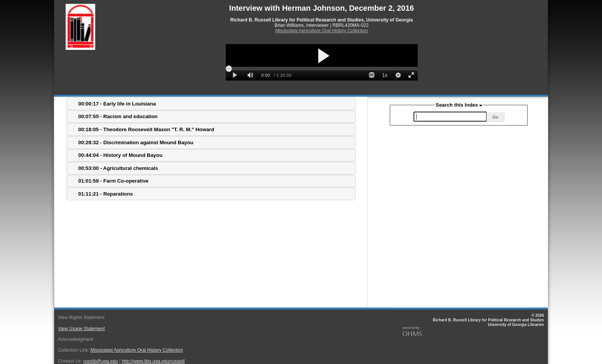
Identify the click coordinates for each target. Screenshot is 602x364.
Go (495, 117)
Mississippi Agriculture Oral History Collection (322, 31)
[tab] (211, 104)
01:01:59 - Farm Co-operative (113, 181)
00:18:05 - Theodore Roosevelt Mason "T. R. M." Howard (146, 129)
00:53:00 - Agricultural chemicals (118, 168)
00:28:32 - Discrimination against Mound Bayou (136, 142)
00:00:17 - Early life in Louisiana (117, 104)
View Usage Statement (81, 329)
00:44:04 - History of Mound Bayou (120, 155)
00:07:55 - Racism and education (118, 116)
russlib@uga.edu (101, 361)
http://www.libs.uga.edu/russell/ (153, 361)
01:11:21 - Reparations (106, 194)
